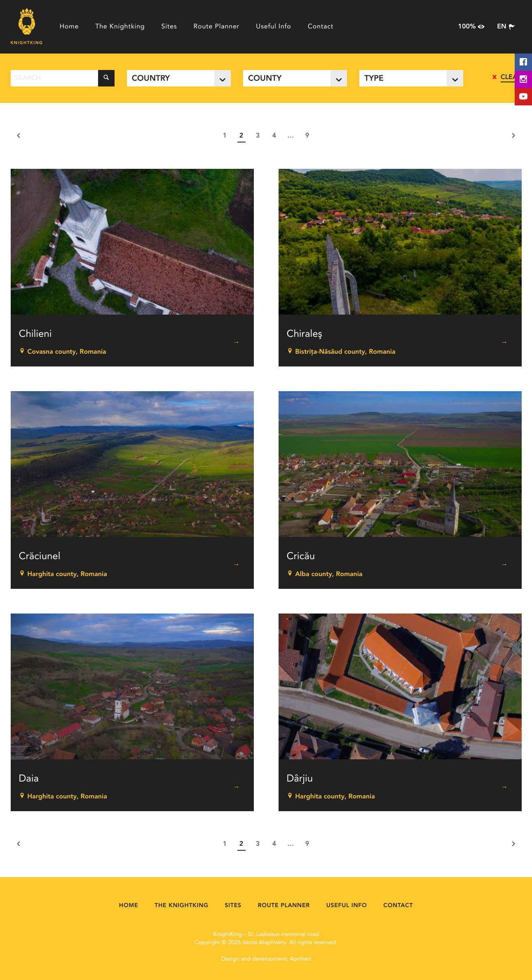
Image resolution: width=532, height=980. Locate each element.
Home (69, 27)
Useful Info (274, 27)
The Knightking (120, 27)
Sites (169, 27)
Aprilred (300, 959)
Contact (321, 27)
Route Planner (217, 27)
